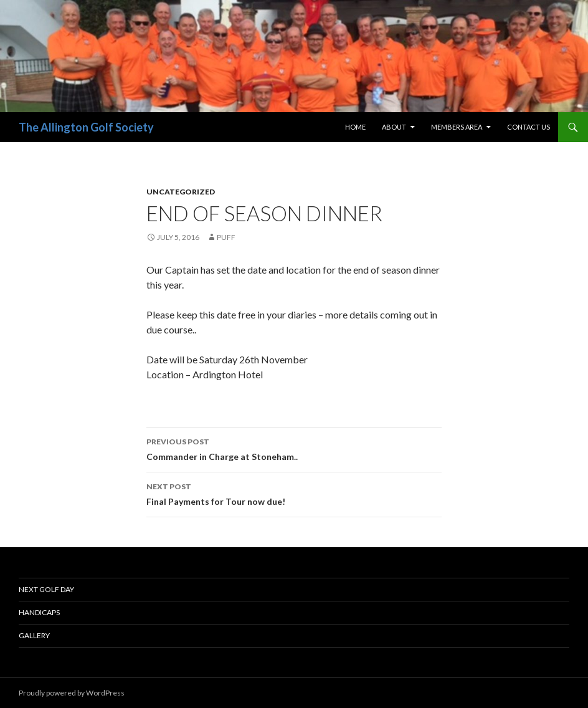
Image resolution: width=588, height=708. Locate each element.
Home (355, 127)
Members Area (457, 127)
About (394, 127)
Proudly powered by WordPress (72, 693)
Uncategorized (181, 192)
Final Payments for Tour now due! (294, 493)
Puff (226, 237)
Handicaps (39, 612)
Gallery (34, 635)
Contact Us (529, 127)
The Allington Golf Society (86, 127)
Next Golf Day (46, 589)
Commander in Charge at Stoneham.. (294, 448)
